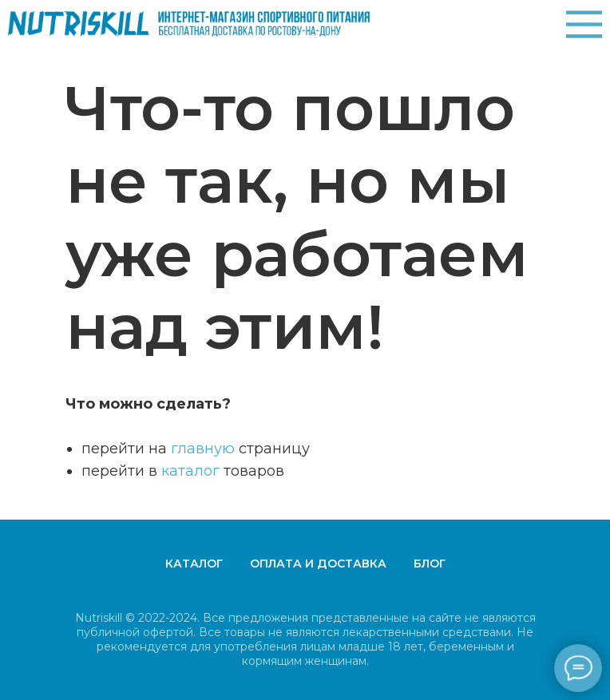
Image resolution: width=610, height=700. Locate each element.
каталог (190, 471)
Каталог (194, 564)
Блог (430, 564)
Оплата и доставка (318, 564)
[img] (584, 24)
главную (203, 449)
